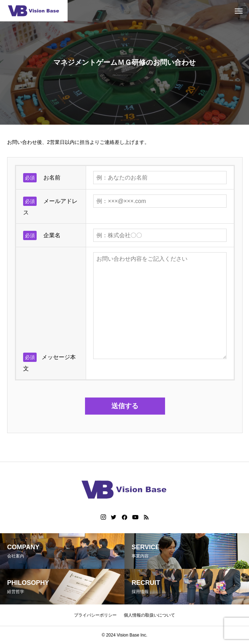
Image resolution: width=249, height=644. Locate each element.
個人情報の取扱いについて (149, 615)
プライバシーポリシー (95, 615)
